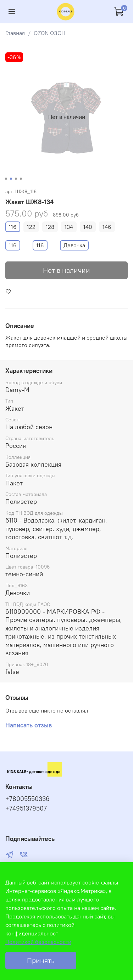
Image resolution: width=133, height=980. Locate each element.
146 (107, 227)
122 (31, 227)
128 (50, 227)
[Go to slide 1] (6, 179)
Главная (15, 33)
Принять (41, 960)
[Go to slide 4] (21, 179)
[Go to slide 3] (16, 179)
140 (88, 227)
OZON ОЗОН (49, 33)
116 (13, 227)
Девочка (74, 245)
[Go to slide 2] (11, 179)
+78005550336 (27, 799)
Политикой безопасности (38, 942)
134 (69, 227)
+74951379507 (26, 808)
